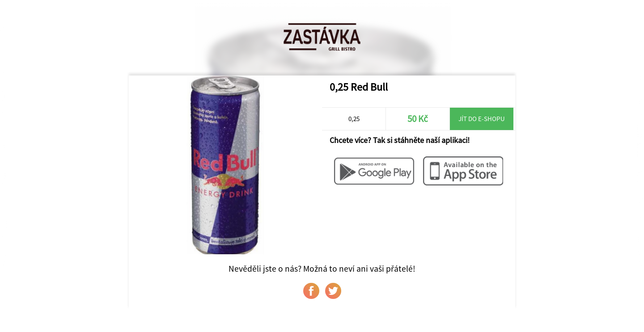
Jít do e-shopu (482, 119)
